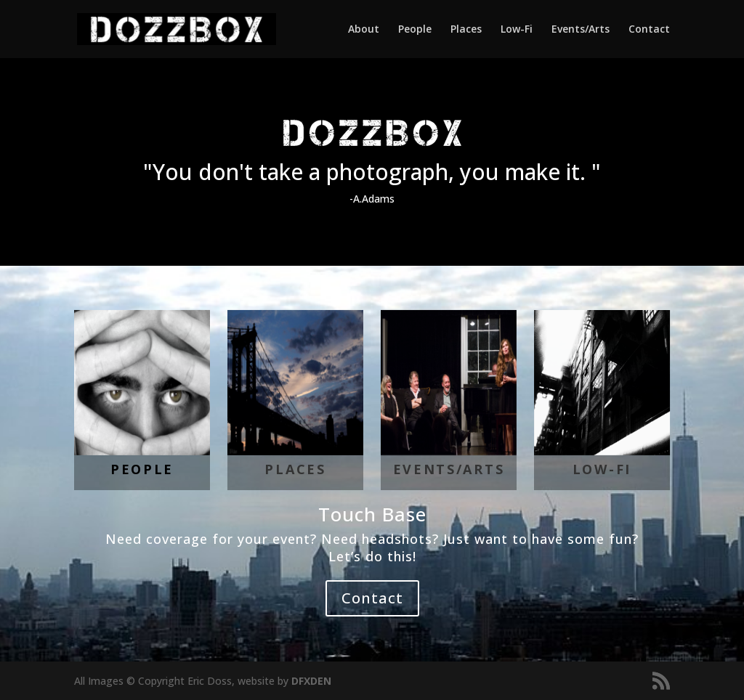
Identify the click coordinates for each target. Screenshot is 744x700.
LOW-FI (602, 469)
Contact (649, 30)
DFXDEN (311, 681)
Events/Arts (581, 30)
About (364, 30)
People (415, 30)
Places (466, 30)
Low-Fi (517, 30)
